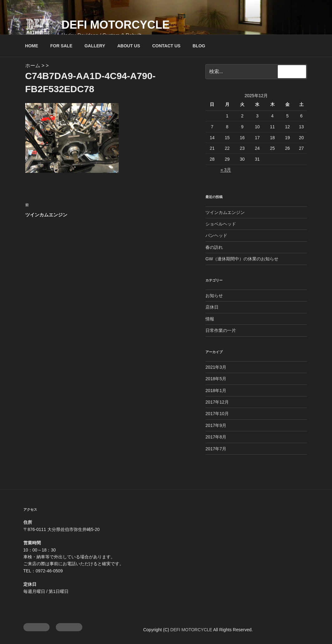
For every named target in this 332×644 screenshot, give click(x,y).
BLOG (199, 46)
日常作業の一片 (221, 330)
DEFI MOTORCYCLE (115, 25)
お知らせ (214, 296)
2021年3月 (216, 367)
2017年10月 (217, 414)
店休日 (212, 307)
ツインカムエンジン (225, 212)
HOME (31, 46)
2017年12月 (217, 402)
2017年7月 (216, 449)
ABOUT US (129, 46)
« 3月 (226, 170)
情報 (210, 319)
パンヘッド (216, 235)
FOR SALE (61, 46)
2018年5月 (216, 379)
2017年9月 (216, 425)
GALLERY (95, 46)
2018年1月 (216, 391)
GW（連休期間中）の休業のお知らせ (242, 259)
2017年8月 (216, 437)
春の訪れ (214, 247)
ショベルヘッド (221, 224)
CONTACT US (166, 46)
